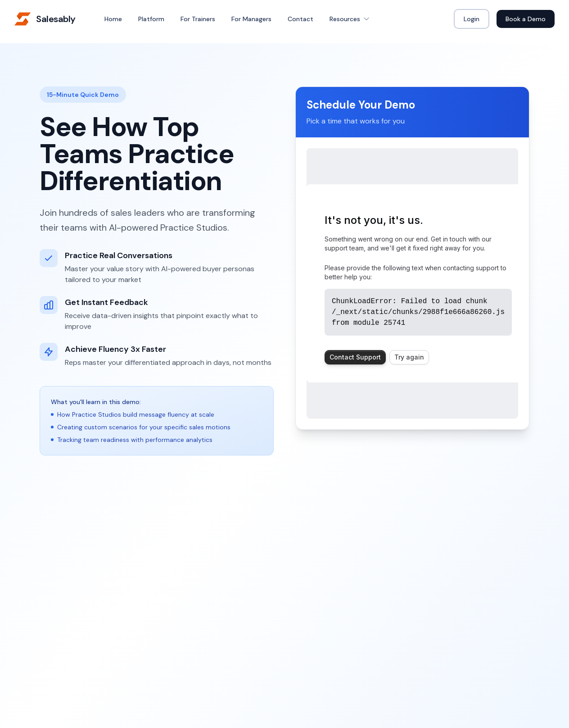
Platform (151, 19)
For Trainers (198, 19)
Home (113, 19)
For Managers (251, 19)
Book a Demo (526, 19)
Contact (300, 19)
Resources (350, 19)
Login (472, 19)
